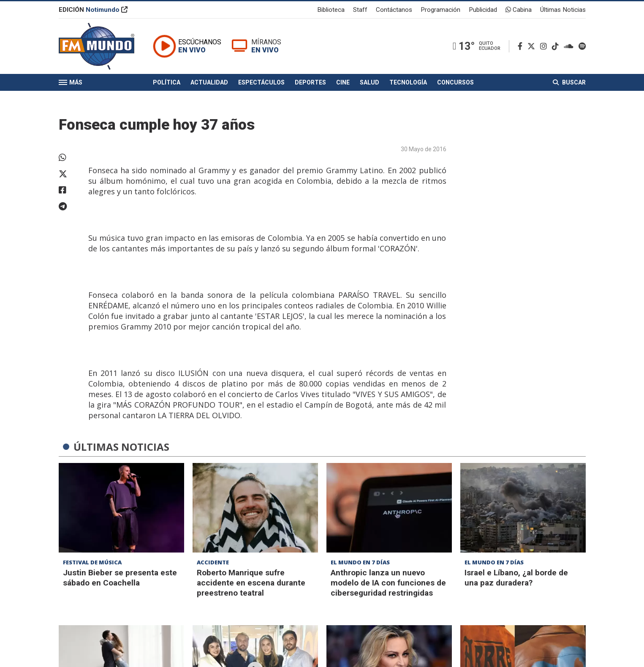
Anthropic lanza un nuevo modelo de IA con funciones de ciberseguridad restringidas (388, 583)
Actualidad (209, 84)
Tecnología (408, 84)
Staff (360, 10)
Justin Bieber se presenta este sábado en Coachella (120, 578)
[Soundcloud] (570, 47)
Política (167, 84)
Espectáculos (261, 84)
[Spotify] (582, 47)
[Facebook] (522, 47)
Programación (440, 10)
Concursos (455, 84)
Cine (343, 84)
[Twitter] (533, 47)
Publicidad (483, 10)
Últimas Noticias (563, 10)
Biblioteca (331, 10)
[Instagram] (545, 47)
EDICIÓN (93, 10)
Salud (370, 84)
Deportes (310, 84)
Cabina (519, 10)
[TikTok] (557, 47)
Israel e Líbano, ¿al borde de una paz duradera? (516, 578)
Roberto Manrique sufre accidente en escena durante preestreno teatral (251, 583)
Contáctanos (394, 10)
